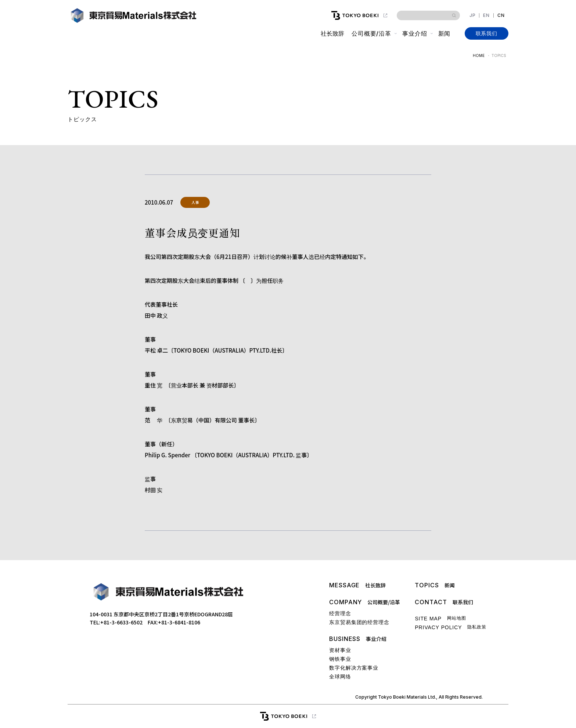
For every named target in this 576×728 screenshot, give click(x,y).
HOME (479, 55)
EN (486, 15)
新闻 (444, 33)
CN (501, 15)
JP (473, 15)
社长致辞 (332, 33)
